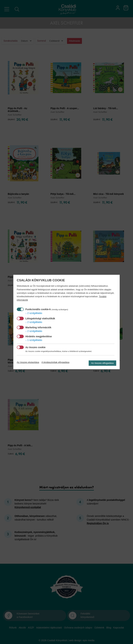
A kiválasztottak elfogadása (56, 362)
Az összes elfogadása (103, 363)
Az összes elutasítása (28, 362)
